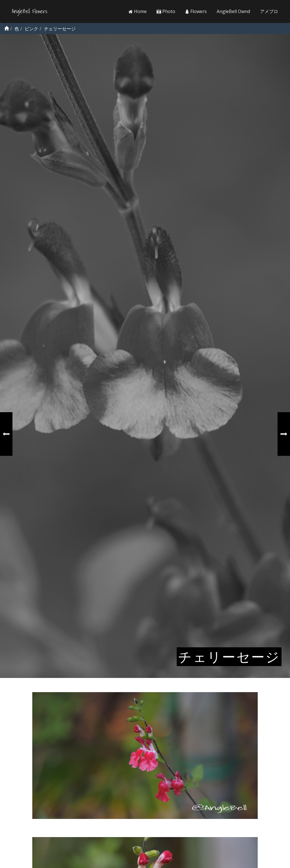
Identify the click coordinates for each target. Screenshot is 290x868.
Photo (166, 11)
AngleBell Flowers (30, 11)
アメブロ (269, 11)
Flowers (196, 11)
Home (138, 11)
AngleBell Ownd (233, 11)
